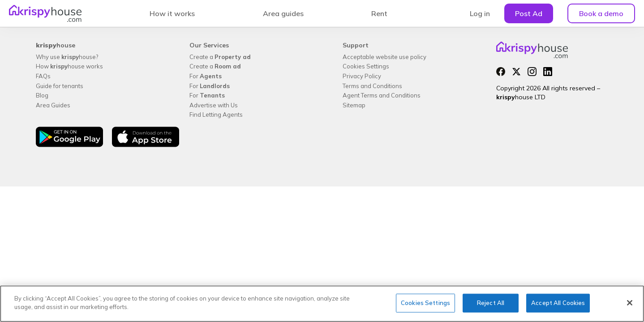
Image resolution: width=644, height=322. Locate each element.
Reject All (491, 303)
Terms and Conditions (372, 86)
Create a (220, 57)
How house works (69, 66)
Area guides (283, 13)
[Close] (630, 303)
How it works (172, 13)
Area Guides (53, 105)
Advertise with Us (214, 105)
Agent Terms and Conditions (382, 95)
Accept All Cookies (558, 303)
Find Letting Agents (216, 114)
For (206, 76)
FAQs (43, 76)
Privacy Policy (362, 76)
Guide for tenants (60, 86)
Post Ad (529, 13)
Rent (379, 13)
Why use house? (67, 57)
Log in (480, 13)
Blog (42, 95)
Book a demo (601, 13)
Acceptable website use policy (384, 57)
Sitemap (354, 105)
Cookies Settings (366, 66)
